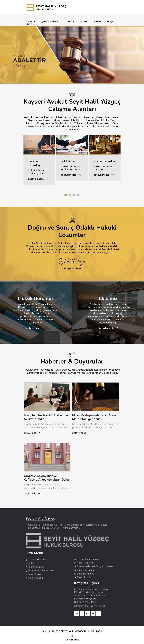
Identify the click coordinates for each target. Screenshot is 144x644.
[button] (66, 195)
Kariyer (84, 21)
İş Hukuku (34, 563)
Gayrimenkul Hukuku (41, 571)
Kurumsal (31, 21)
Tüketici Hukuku (86, 570)
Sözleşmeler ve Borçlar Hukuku (95, 566)
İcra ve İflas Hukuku (88, 559)
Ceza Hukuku (85, 577)
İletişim (111, 21)
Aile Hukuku (36, 578)
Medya (97, 21)
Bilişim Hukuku (86, 574)
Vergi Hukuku (85, 563)
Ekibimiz (71, 21)
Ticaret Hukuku (37, 560)
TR (30, 24)
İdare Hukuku (36, 567)
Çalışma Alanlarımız (51, 21)
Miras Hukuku (36, 574)
